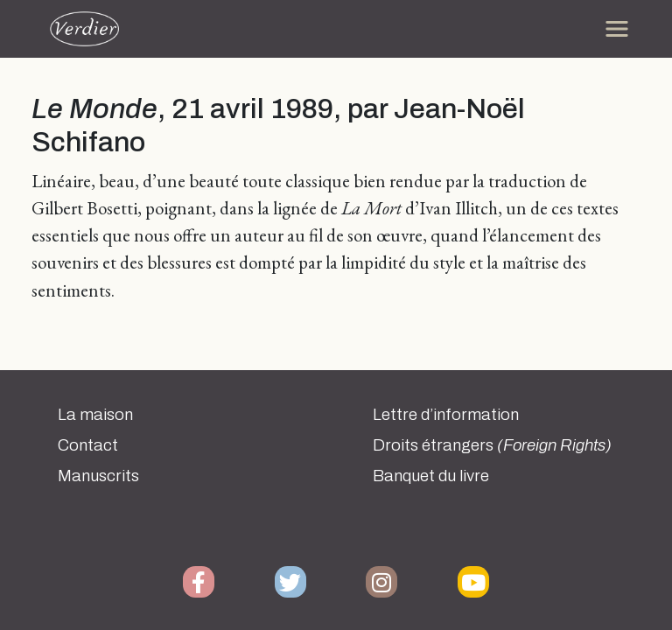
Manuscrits (98, 476)
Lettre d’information (446, 415)
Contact (88, 445)
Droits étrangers (492, 445)
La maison (95, 415)
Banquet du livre (431, 476)
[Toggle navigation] (617, 29)
